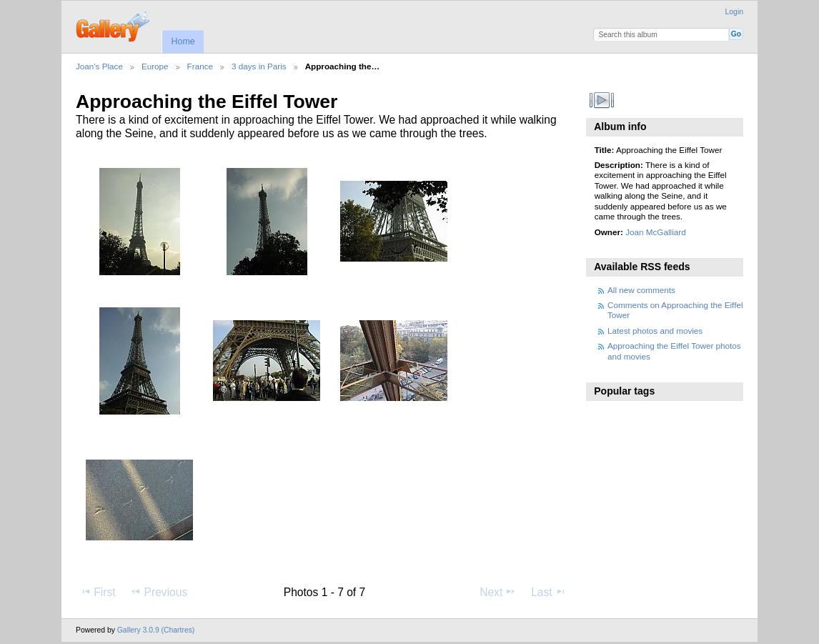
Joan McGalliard (655, 232)
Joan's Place (99, 66)
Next (498, 592)
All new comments (641, 290)
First (98, 592)
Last (549, 592)
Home (183, 41)
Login (734, 12)
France (200, 66)
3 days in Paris (259, 66)
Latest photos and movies (655, 331)
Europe (155, 66)
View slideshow (602, 100)
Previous (159, 592)
